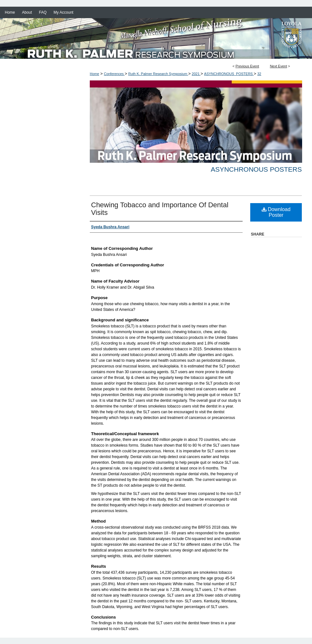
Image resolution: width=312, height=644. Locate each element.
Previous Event (247, 66)
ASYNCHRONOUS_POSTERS (229, 74)
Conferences (114, 74)
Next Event (279, 66)
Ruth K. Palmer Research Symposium (158, 74)
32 (259, 74)
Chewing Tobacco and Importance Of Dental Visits (160, 209)
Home (94, 74)
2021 (196, 74)
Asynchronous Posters (256, 169)
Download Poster (276, 212)
